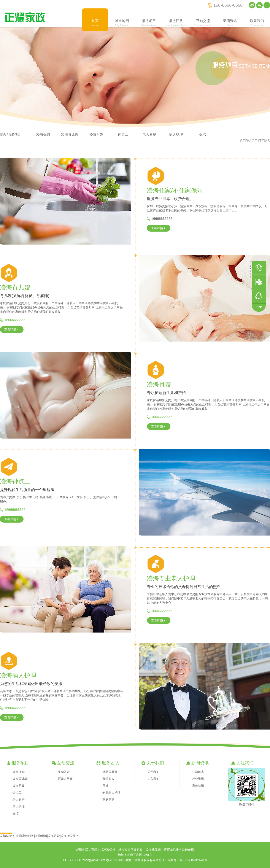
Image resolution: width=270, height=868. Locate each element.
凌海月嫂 (96, 134)
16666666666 (162, 219)
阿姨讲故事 (65, 779)
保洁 (203, 134)
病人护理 (176, 134)
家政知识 (198, 786)
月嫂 (105, 786)
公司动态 (198, 772)
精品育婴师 (110, 772)
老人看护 (149, 134)
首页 (3, 134)
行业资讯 (198, 779)
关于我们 (153, 772)
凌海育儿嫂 (70, 134)
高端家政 (108, 779)
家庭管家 (108, 800)
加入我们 (153, 779)
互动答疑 (64, 772)
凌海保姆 (43, 134)
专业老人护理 (111, 793)
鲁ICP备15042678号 (193, 860)
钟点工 (123, 134)
